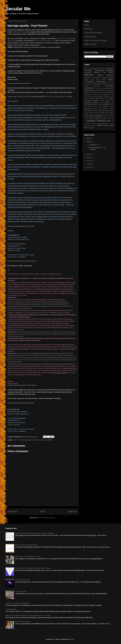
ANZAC (104, 68)
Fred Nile (106, 92)
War (95, 125)
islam (111, 98)
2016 (89, 142)
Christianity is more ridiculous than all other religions (33, 568)
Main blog (88, 29)
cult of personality (101, 88)
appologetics (99, 70)
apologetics (89, 70)
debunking (93, 90)
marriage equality (24, 440)
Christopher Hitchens (101, 84)
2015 (89, 154)
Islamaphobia (88, 100)
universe (87, 125)
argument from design (104, 72)
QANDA (111, 112)
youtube (91, 128)
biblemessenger (108, 78)
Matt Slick (99, 104)
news (96, 106)
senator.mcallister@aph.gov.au (45, 41)
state (101, 118)
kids (112, 100)
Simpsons (91, 118)
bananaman (97, 78)
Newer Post (12, 512)
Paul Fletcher (35, 440)
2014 (89, 157)
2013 (89, 161)
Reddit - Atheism (90, 44)
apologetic (110, 68)
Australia (87, 78)
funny (111, 92)
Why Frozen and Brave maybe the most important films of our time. (28, 615)
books (92, 80)
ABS (86, 68)
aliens (90, 68)
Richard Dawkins (96, 116)
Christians (110, 82)
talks (109, 121)
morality (105, 104)
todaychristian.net (103, 123)
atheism (89, 75)
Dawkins (111, 88)
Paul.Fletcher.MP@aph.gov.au (57, 97)
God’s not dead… (21, 591)
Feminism (90, 92)
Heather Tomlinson (104, 96)
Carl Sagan (101, 80)
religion (87, 116)
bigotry (86, 80)
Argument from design (23, 622)
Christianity (101, 82)
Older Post (72, 512)
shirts (86, 118)
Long (112, 102)
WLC (86, 128)
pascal (94, 108)
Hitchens (93, 98)
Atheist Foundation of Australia (96, 40)
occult (112, 106)
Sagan (104, 116)
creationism (89, 88)
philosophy (104, 110)
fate (85, 92)
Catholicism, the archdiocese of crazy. (28, 557)
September (93, 145)
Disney (103, 90)
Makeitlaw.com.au (19, 32)
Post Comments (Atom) (47, 518)
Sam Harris (110, 116)
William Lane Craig (105, 125)
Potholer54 (97, 112)
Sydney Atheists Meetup (93, 33)
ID (97, 98)
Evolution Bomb (11, 609)
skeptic (97, 118)
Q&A (106, 112)
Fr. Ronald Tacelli (98, 92)
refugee (111, 114)
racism (92, 114)
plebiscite (44, 440)
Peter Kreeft (96, 110)
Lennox (101, 102)
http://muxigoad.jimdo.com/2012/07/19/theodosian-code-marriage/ (47, 313)
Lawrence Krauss (91, 102)
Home (43, 512)
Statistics (105, 118)
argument (88, 72)
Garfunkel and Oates (91, 94)
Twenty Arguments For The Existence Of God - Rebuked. (35, 533)
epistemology (110, 90)
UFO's (112, 123)
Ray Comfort (99, 114)
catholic (111, 79)
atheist (100, 75)
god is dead (102, 94)
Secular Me (18, 9)
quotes (86, 114)
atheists (110, 75)
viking (92, 125)
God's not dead (93, 96)
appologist (110, 70)
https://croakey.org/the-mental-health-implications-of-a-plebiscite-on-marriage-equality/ (46, 332)
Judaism (102, 100)
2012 (89, 164)
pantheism (87, 108)
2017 (89, 139)
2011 (89, 167)
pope (91, 112)
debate (87, 90)
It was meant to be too (23, 580)
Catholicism (90, 82)
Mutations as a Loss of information (17, 603)
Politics (50, 440)
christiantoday (88, 84)
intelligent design (104, 98)
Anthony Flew (97, 68)
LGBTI (15, 440)
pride (102, 112)
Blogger (72, 639)
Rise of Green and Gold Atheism (26, 545)
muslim (111, 104)
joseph (96, 100)
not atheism (104, 106)
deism (99, 90)
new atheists (89, 106)
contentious (97, 86)
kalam (108, 100)
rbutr (106, 114)
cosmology (109, 86)
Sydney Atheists (90, 37)
